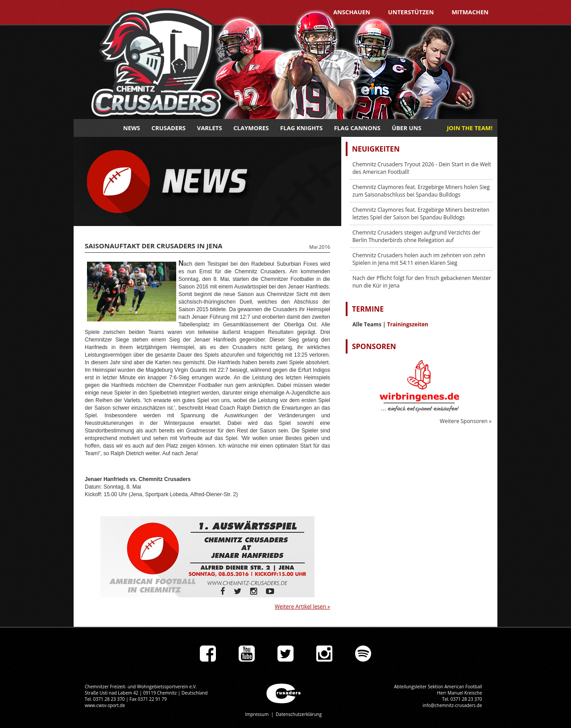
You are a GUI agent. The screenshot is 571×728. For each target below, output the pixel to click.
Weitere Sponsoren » (466, 421)
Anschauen (352, 12)
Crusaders (169, 128)
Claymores (251, 128)
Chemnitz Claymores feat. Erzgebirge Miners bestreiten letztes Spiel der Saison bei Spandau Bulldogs (421, 214)
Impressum (257, 714)
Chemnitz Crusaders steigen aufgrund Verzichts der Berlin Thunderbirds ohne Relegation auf (416, 236)
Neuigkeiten (376, 149)
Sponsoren (374, 346)
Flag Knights (301, 128)
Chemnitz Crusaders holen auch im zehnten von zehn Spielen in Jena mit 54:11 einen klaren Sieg (419, 259)
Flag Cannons (357, 128)
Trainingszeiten (408, 324)
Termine (368, 309)
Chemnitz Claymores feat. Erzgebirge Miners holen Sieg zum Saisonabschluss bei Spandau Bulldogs (421, 191)
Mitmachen (470, 12)
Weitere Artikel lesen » (302, 607)
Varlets (210, 128)
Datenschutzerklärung (299, 714)
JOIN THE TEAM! (470, 128)
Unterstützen (411, 12)
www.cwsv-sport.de (105, 705)
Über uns (406, 128)
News (132, 128)
